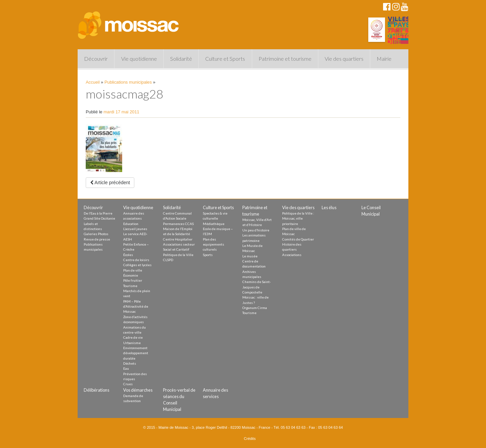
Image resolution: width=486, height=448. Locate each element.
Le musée (250, 256)
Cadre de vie (133, 337)
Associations (292, 255)
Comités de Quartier (298, 239)
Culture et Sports (225, 59)
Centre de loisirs (136, 260)
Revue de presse (97, 239)
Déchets (130, 363)
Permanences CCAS (178, 224)
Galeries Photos (96, 234)
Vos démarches (138, 390)
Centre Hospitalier (178, 239)
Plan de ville (133, 270)
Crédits (250, 439)
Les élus (329, 207)
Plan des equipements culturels (213, 244)
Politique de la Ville (178, 255)
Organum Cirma (255, 308)
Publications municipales (128, 82)
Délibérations (97, 390)
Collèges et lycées (137, 265)
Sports (208, 255)
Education (131, 224)
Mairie (384, 59)
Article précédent (110, 183)
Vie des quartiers (344, 59)
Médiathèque (214, 224)
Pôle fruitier (133, 280)
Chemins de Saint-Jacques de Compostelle (257, 287)
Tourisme (130, 286)
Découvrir (96, 59)
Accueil (93, 82)
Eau (126, 368)
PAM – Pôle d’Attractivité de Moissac (136, 306)
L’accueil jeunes (135, 229)
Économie (131, 275)
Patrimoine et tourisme (285, 59)
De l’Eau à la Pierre (98, 213)
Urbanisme (132, 343)
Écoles (128, 255)
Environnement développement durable (136, 353)
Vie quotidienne (139, 59)
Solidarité (181, 59)
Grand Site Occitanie (99, 218)
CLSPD (168, 260)
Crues (128, 384)
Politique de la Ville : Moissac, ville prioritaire (298, 218)
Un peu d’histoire (256, 230)
